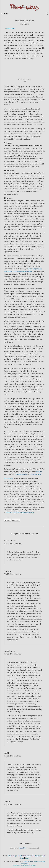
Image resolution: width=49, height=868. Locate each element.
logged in (22, 848)
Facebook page (36, 474)
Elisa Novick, (9, 478)
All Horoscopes (13, 856)
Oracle (22, 858)
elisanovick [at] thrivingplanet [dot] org (20, 512)
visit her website (21, 474)
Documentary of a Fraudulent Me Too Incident (24, 865)
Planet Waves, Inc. (29, 861)
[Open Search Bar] (47, 14)
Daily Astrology (40, 856)
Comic (27, 858)
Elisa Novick (11, 28)
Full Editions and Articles (26, 856)
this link (39, 472)
